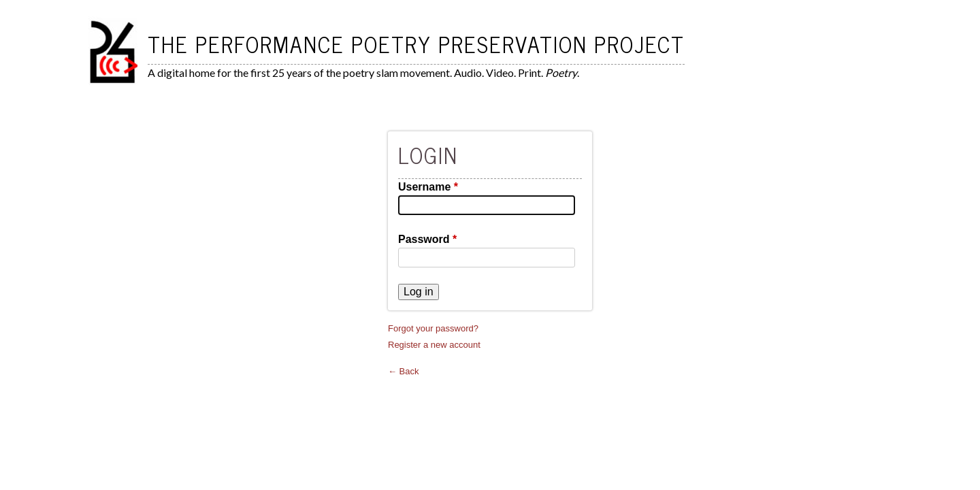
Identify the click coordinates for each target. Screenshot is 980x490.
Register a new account (434, 345)
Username (428, 187)
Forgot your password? (433, 328)
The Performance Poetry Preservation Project (416, 44)
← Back (404, 371)
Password (427, 239)
